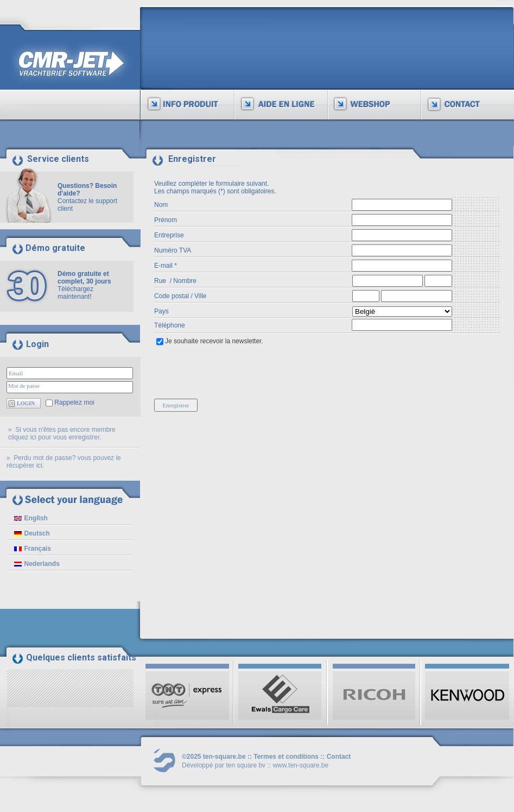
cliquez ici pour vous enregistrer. (55, 437)
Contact (339, 757)
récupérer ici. (25, 465)
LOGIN (26, 403)
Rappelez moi (74, 402)
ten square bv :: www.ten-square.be (277, 765)
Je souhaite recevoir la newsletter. (214, 341)
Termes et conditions (286, 757)
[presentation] (237, 370)
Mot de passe (24, 386)
